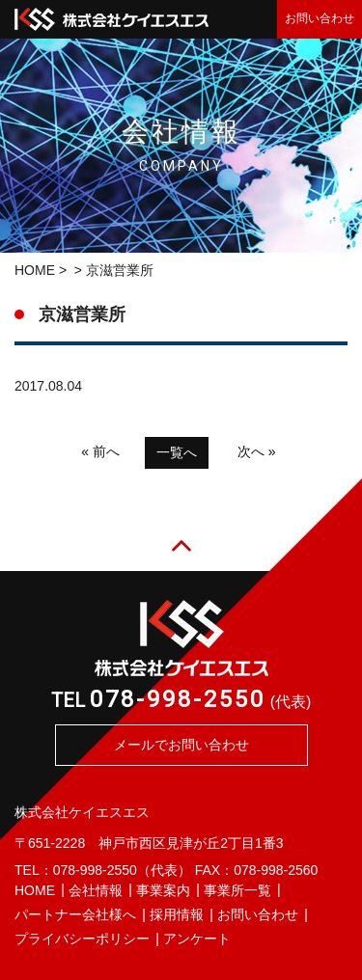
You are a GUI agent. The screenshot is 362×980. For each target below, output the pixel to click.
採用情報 (177, 914)
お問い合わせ (320, 18)
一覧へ (177, 452)
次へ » (257, 451)
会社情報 (96, 890)
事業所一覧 (237, 890)
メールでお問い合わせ (181, 745)
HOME (35, 270)
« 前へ (100, 451)
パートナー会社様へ (75, 914)
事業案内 (163, 890)
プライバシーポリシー (82, 939)
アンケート (197, 939)
